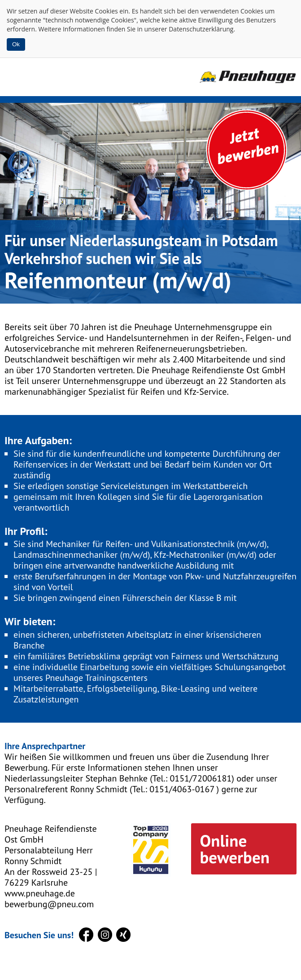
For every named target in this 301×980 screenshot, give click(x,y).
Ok (16, 44)
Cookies (107, 11)
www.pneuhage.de (40, 893)
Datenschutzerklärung (201, 29)
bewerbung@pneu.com (49, 904)
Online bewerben (235, 849)
